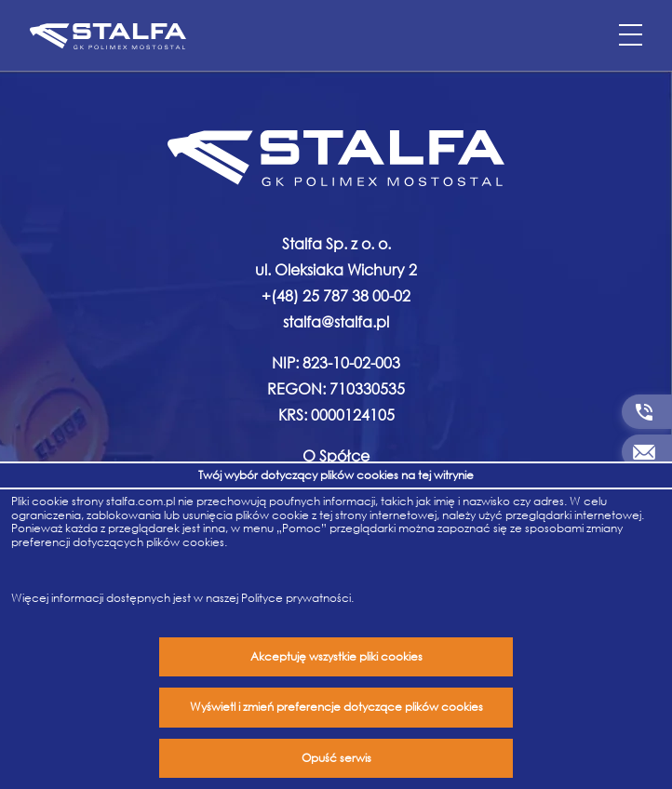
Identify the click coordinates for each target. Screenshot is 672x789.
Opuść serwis (336, 758)
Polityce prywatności (296, 598)
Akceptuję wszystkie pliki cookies (336, 656)
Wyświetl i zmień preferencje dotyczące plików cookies (336, 707)
